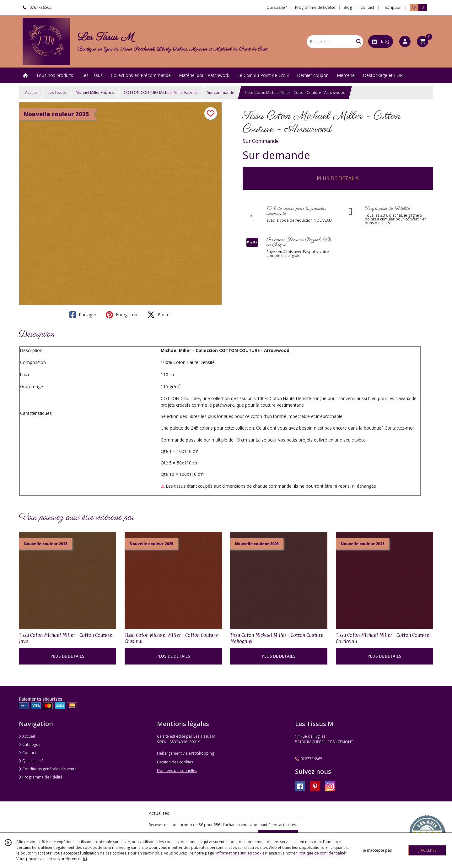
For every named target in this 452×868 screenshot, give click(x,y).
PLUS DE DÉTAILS (338, 178)
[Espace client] (405, 41)
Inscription (392, 7)
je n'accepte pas (377, 850)
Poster (159, 315)
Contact (367, 7)
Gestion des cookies (175, 762)
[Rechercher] (359, 42)
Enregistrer (122, 315)
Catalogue (30, 744)
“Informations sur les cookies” (241, 853)
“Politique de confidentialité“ (321, 853)
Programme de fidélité (41, 777)
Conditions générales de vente (48, 769)
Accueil (31, 92)
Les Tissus (57, 92)
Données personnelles (177, 770)
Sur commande (221, 92)
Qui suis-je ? (31, 761)
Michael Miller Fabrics (95, 92)
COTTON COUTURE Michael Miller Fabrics (160, 92)
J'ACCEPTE (428, 850)
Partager (83, 315)
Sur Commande (261, 141)
